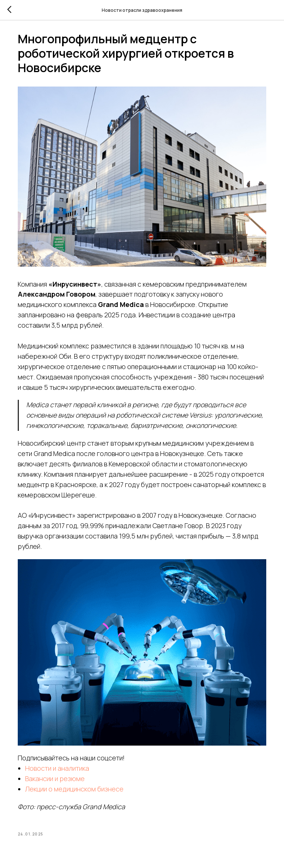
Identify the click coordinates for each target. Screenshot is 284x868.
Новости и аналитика (63, 764)
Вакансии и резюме (61, 774)
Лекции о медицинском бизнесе (80, 785)
